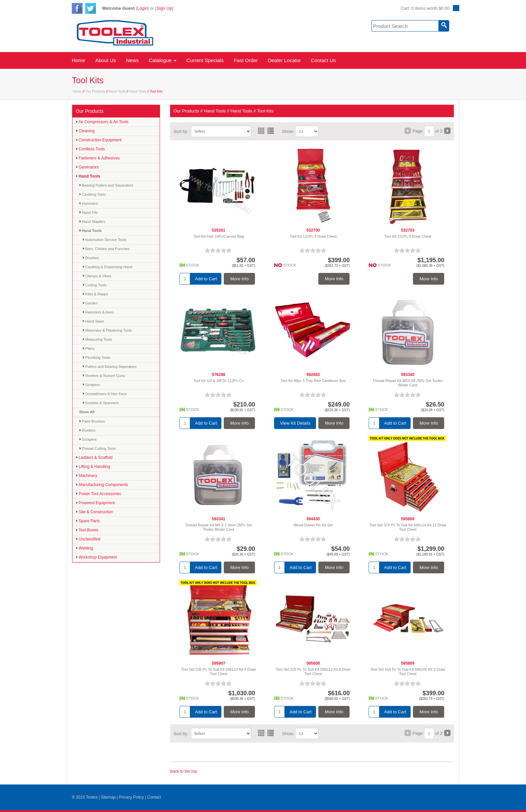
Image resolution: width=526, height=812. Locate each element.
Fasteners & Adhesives (98, 158)
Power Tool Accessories (98, 494)
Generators (87, 167)
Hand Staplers (92, 222)
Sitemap (108, 797)
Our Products (95, 91)
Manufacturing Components (102, 485)
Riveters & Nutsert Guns (104, 376)
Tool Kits (265, 111)
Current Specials (205, 60)
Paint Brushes (92, 421)
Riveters (87, 430)
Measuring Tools (97, 339)
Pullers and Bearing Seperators (110, 367)
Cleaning (85, 131)
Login (143, 8)
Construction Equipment (99, 140)
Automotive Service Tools (104, 240)
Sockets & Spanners (101, 403)
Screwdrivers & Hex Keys (105, 394)
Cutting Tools (94, 285)
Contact (154, 797)
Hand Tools (117, 91)
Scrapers (91, 385)
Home (78, 60)
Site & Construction (94, 512)
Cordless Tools (90, 149)
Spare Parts (88, 521)
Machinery (87, 476)
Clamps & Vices (97, 276)
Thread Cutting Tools (97, 448)
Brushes (91, 258)
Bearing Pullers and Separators (106, 185)
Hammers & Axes (98, 312)
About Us (106, 60)
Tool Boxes (87, 530)
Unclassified (88, 539)
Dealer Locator (284, 60)
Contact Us (323, 60)
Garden (90, 303)
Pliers (89, 348)
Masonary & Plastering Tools (107, 330)
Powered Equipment (95, 503)
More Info (240, 279)
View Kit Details (295, 423)
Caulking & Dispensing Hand (107, 267)
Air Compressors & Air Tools (102, 122)
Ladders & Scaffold (94, 458)
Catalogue (163, 60)
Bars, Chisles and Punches (106, 249)
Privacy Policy (131, 797)
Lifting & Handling (93, 467)
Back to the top (183, 771)
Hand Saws (93, 321)
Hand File (88, 212)
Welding (84, 548)
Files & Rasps (95, 294)
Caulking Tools (92, 194)
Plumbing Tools (96, 357)
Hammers (89, 203)
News (133, 60)
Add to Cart (206, 279)
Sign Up (164, 8)
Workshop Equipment (96, 557)
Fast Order (246, 60)
